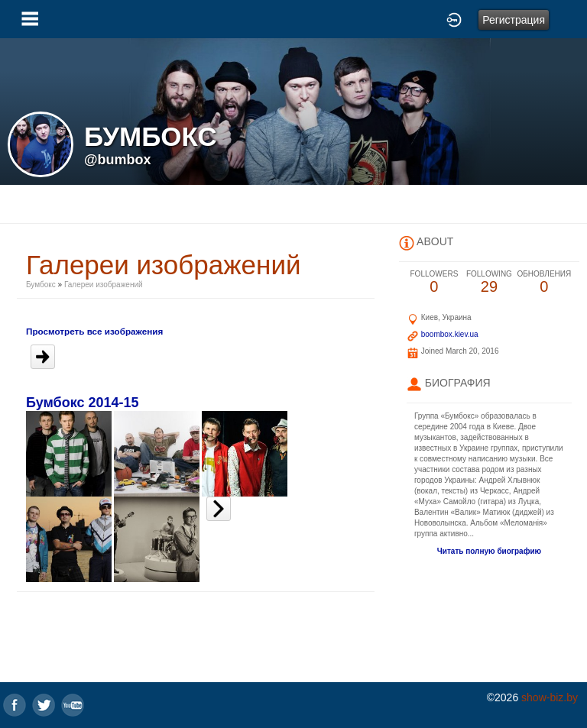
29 (489, 282)
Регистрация (514, 20)
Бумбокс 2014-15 (83, 403)
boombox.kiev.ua (450, 334)
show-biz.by (550, 697)
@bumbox (118, 160)
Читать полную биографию (489, 551)
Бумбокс (41, 285)
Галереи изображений (104, 285)
